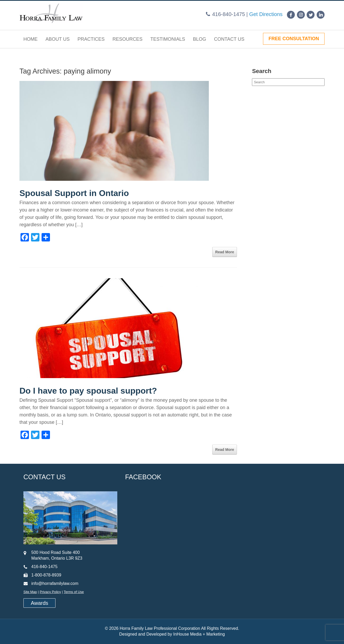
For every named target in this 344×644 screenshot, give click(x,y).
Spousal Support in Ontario (74, 193)
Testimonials (168, 39)
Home (31, 39)
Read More (225, 252)
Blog (200, 39)
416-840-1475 (229, 14)
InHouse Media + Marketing (199, 634)
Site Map (30, 592)
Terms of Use (74, 592)
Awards (39, 603)
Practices (91, 39)
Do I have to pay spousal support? (88, 391)
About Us (58, 39)
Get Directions (266, 14)
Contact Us (229, 39)
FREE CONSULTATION (294, 39)
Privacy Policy (50, 592)
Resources (128, 39)
